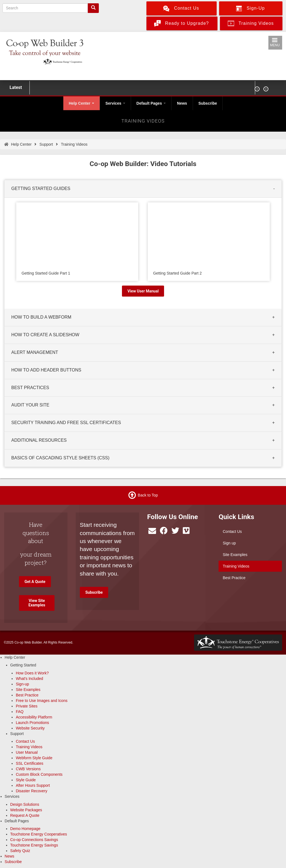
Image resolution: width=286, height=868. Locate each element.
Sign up (229, 543)
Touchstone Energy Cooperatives (39, 834)
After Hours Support (33, 785)
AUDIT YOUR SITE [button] (30, 405)
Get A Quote (35, 582)
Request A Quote (25, 815)
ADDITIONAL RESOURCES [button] (39, 440)
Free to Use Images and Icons (42, 701)
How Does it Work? (32, 673)
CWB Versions (28, 769)
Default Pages (151, 103)
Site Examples (235, 555)
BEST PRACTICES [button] (30, 388)
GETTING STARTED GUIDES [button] (41, 188)
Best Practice (234, 578)
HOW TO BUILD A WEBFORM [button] (41, 317)
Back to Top (148, 495)
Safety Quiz (20, 851)
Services (115, 103)
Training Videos (236, 566)
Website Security (30, 728)
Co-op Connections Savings (34, 840)
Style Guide (26, 780)
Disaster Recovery (31, 791)
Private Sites (27, 706)
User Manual (27, 752)
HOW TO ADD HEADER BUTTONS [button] (46, 370)
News (182, 103)
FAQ (20, 712)
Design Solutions (25, 804)
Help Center (81, 103)
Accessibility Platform (34, 717)
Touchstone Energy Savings (34, 845)
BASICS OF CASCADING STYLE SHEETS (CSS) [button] (60, 458)
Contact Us (232, 531)
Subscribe (208, 103)
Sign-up (22, 684)
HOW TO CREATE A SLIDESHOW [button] (45, 335)
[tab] (143, 189)
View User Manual (143, 291)
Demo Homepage (25, 829)
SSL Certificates (29, 763)
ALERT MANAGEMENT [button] (35, 352)
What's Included (29, 679)
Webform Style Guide (34, 758)
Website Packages (26, 810)
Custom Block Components (39, 774)
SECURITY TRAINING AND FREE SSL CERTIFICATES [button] (66, 423)
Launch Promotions (32, 723)
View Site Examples (37, 603)
